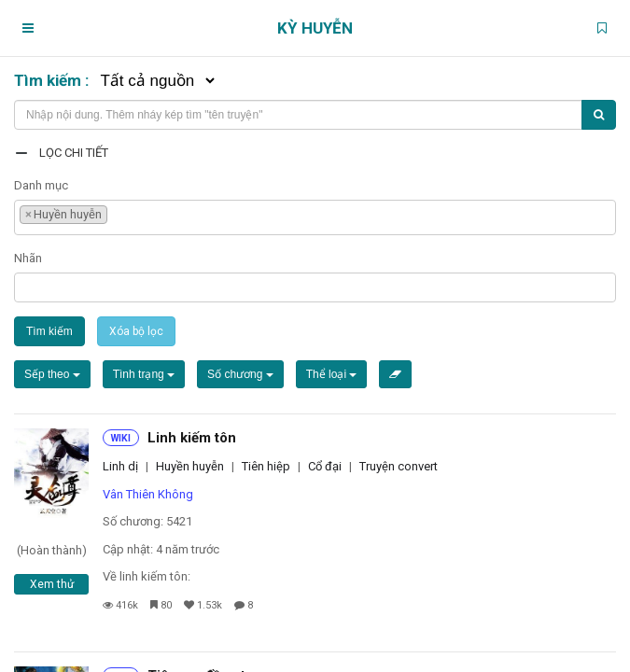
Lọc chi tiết (74, 153)
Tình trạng (144, 374)
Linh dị (120, 466)
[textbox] (117, 212)
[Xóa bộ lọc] (395, 374)
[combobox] (315, 217)
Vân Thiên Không (148, 494)
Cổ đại (325, 466)
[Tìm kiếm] (599, 115)
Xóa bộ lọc (136, 331)
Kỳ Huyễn (315, 28)
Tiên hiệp (266, 466)
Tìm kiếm (49, 331)
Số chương (240, 374)
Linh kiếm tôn (192, 438)
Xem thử (52, 584)
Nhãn (28, 258)
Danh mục (41, 185)
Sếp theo (52, 374)
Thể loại (332, 374)
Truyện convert (399, 466)
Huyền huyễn (190, 466)
